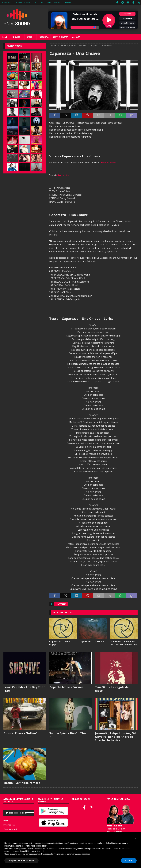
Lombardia (127, 18)
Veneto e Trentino (127, 27)
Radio (29, 37)
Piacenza (127, 14)
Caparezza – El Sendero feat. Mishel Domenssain (123, 643)
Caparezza (61, 604)
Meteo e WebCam (53, 2)
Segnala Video (109, 162)
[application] (19, 812)
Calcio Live (38, 2)
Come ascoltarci (10, 829)
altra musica (63, 175)
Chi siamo (16, 37)
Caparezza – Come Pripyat (60, 643)
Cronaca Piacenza (22, 2)
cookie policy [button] (41, 846)
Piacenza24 (6, 2)
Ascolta (76, 37)
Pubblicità (44, 37)
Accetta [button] (129, 860)
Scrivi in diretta (60, 37)
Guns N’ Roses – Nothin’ (20, 733)
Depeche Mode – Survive (66, 687)
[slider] (16, 812)
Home (5, 37)
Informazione (9, 824)
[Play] (7, 812)
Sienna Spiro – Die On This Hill (68, 734)
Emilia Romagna (128, 23)
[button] (135, 839)
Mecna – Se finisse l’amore (22, 782)
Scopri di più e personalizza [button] (21, 860)
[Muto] (26, 812)
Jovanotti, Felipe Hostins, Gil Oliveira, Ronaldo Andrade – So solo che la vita (115, 736)
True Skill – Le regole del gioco (112, 689)
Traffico (68, 2)
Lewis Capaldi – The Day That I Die (24, 689)
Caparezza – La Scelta (92, 641)
